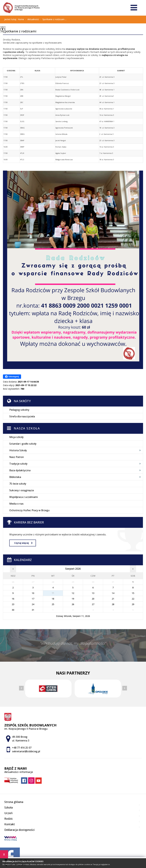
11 (53, 593)
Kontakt (10, 824)
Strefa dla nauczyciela (22, 416)
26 (73, 604)
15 (133, 593)
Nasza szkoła (27, 428)
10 (33, 593)
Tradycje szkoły (18, 464)
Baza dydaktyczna (20, 470)
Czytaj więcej (23, 543)
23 (13, 604)
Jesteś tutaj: (11, 19)
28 (113, 604)
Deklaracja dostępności (19, 830)
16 (13, 599)
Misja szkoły (16, 437)
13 (93, 593)
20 (93, 599)
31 (33, 610)
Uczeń (8, 813)
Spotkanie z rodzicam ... (53, 20)
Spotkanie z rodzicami (20, 31)
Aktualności (32, 20)
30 (13, 610)
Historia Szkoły (18, 450)
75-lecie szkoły (18, 484)
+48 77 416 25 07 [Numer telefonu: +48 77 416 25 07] (22, 748)
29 (133, 604)
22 (133, 599)
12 (73, 593)
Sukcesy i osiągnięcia (22, 490)
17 (33, 599)
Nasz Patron (17, 457)
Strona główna (14, 802)
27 (93, 604)
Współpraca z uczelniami (24, 497)
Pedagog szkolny (19, 410)
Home (21, 19)
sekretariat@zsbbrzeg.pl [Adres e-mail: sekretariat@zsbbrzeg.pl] (26, 751)
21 (113, 599)
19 (73, 599)
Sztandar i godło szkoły (23, 444)
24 (33, 604)
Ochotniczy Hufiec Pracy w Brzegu (29, 510)
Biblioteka (15, 477)
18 (53, 599)
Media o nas (16, 504)
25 (53, 604)
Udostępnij (12, 377)
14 (113, 593)
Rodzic (9, 819)
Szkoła (9, 807)
